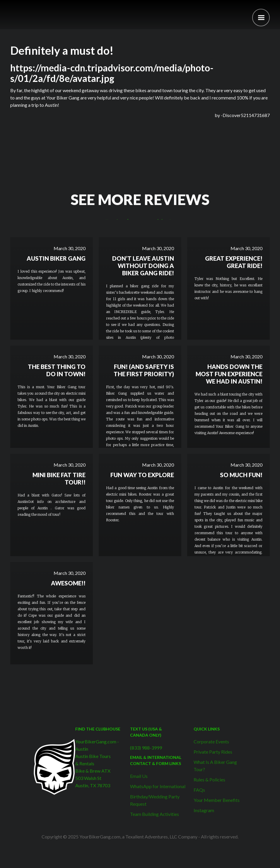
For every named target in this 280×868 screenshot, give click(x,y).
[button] (261, 18)
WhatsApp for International (158, 786)
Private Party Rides (213, 752)
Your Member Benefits (217, 800)
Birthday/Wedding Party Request (155, 800)
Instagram (204, 810)
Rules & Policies (209, 780)
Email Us (139, 776)
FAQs (199, 790)
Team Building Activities (154, 814)
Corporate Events (211, 741)
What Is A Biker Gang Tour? (215, 766)
